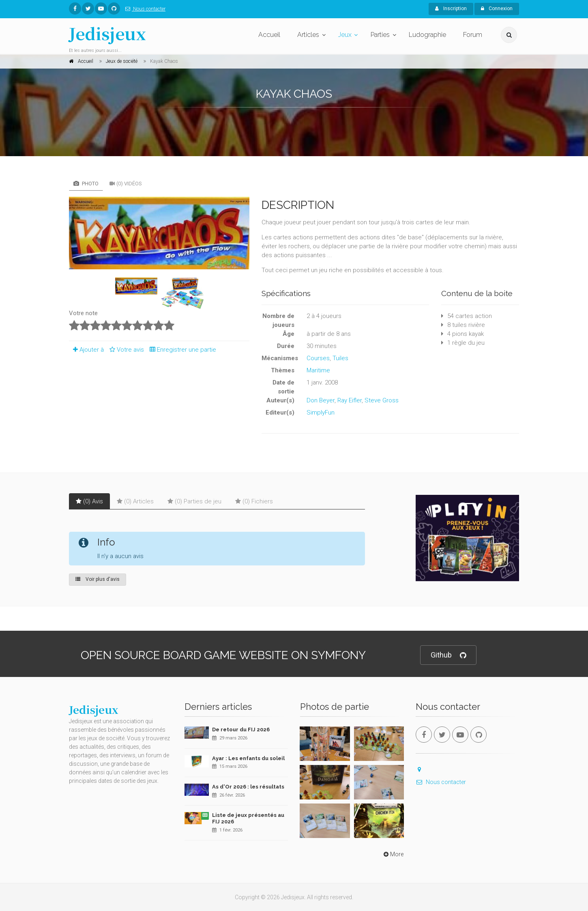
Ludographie (427, 35)
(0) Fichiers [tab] (254, 501)
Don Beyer (321, 400)
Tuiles (340, 358)
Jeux (345, 35)
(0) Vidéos (126, 184)
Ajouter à (86, 350)
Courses (318, 358)
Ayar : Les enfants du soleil (248, 758)
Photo (86, 184)
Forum (473, 35)
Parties (380, 35)
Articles (308, 35)
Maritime (318, 370)
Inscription (451, 9)
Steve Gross (382, 400)
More (393, 854)
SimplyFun (321, 413)
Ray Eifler (350, 400)
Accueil (269, 35)
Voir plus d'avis (98, 579)
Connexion (497, 9)
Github (448, 655)
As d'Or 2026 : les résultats (248, 787)
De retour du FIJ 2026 (241, 729)
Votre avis (126, 350)
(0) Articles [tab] (135, 501)
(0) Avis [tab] (89, 501)
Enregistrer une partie (181, 350)
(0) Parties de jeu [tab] (194, 501)
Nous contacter (144, 9)
